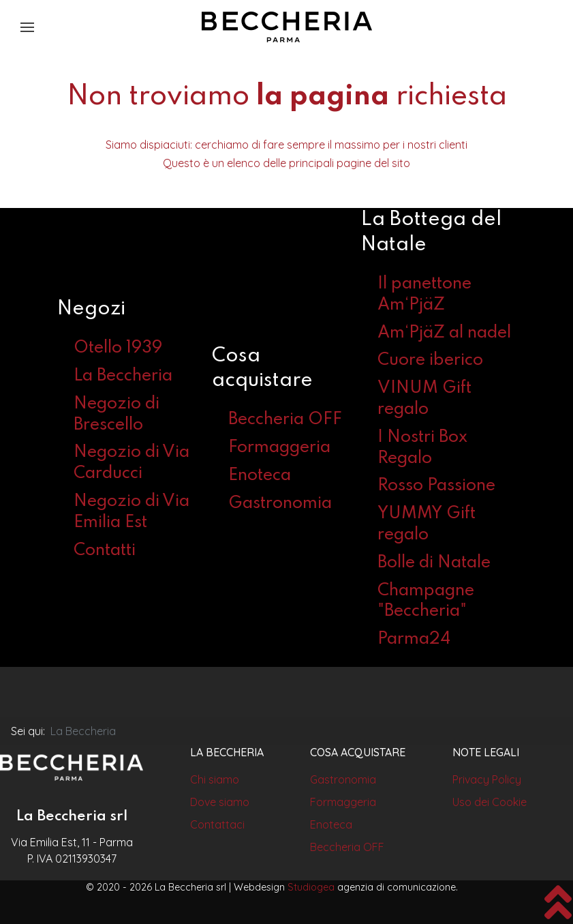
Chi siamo (215, 779)
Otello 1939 (118, 348)
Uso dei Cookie (490, 802)
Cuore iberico (430, 360)
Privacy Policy (487, 779)
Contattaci (217, 824)
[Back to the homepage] (287, 27)
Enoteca (260, 476)
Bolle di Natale (434, 563)
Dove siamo (220, 802)
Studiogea (311, 887)
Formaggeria (279, 448)
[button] (27, 27)
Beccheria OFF (285, 420)
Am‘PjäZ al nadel (444, 333)
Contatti (105, 551)
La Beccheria (123, 376)
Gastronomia (280, 504)
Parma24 (414, 639)
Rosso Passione (436, 486)
